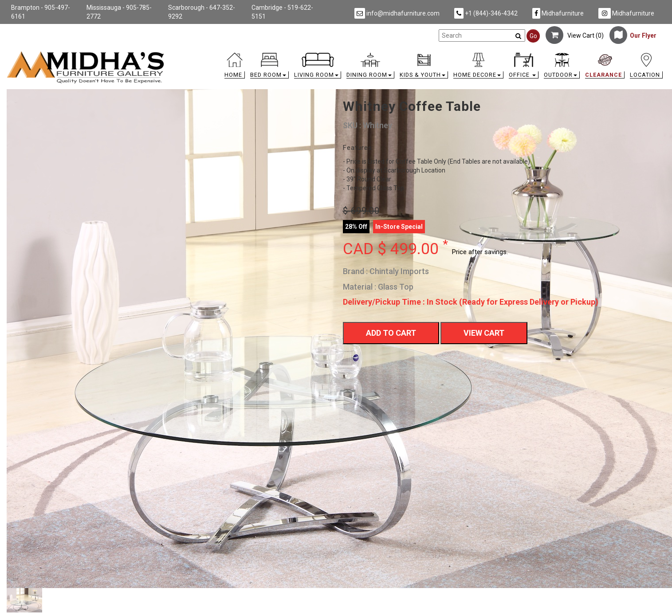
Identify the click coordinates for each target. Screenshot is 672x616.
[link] (418, 54)
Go (533, 36)
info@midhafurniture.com (397, 13)
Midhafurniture (558, 13)
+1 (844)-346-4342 (486, 13)
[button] (269, 68)
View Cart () (575, 35)
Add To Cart (391, 333)
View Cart (484, 333)
